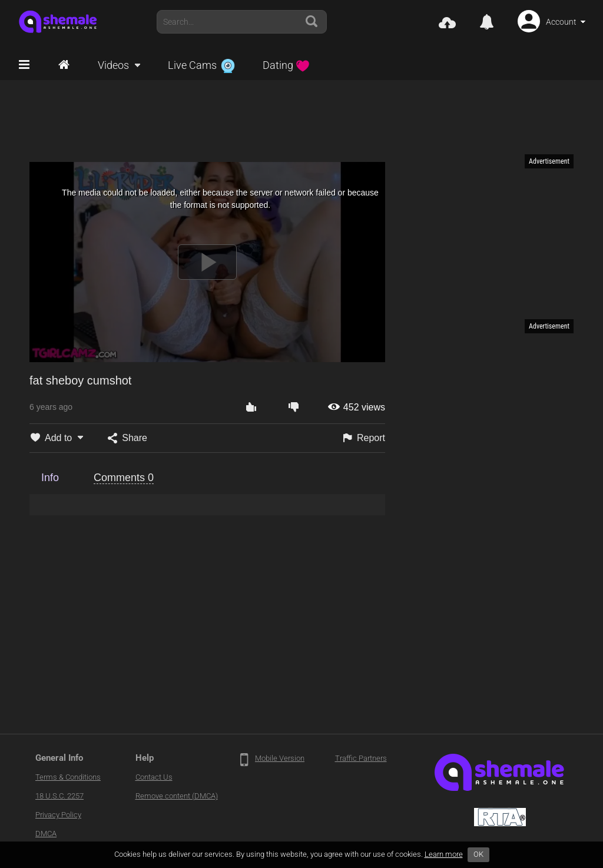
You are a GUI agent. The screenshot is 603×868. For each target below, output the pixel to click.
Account (561, 22)
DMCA (46, 834)
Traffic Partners (361, 758)
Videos (113, 65)
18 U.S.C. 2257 (59, 796)
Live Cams (201, 65)
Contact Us (154, 777)
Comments (124, 478)
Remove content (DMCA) (177, 796)
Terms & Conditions (68, 777)
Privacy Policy (58, 815)
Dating (286, 65)
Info (50, 478)
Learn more (444, 854)
